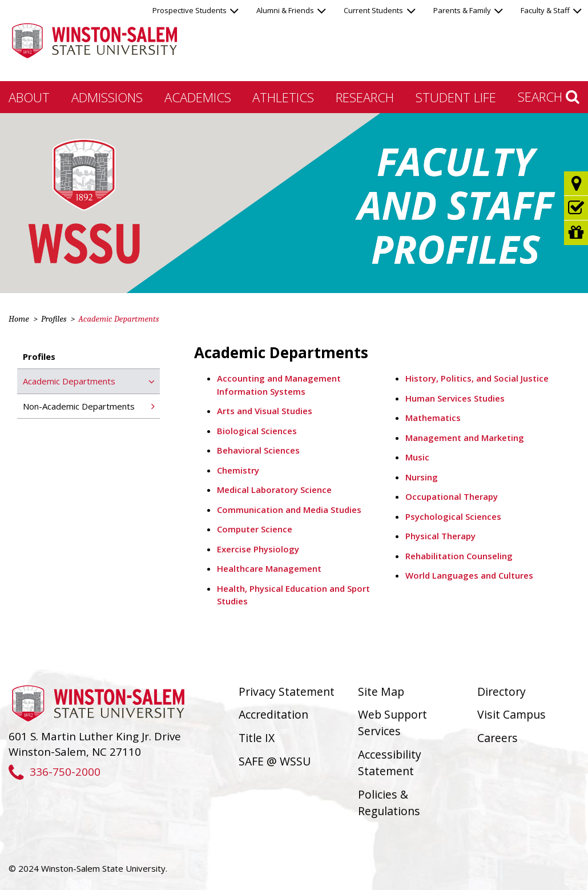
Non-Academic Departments (79, 406)
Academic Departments (69, 381)
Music (417, 457)
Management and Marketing (465, 438)
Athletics (283, 97)
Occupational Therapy (452, 496)
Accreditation (273, 714)
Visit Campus (512, 714)
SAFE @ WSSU (275, 761)
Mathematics (433, 418)
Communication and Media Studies (289, 510)
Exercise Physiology (258, 549)
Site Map (381, 691)
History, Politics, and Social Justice (477, 378)
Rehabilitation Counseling (459, 556)
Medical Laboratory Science (274, 490)
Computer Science (255, 529)
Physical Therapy (440, 536)
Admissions (107, 97)
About (29, 97)
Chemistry (238, 470)
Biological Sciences (257, 431)
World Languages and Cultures (469, 575)
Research (365, 97)
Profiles (54, 319)
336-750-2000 (55, 771)
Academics (198, 97)
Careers (498, 738)
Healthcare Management (269, 568)
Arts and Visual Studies (265, 411)
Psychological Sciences (453, 516)
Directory (502, 691)
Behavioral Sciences (258, 450)
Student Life (456, 97)
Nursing (422, 477)
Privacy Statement (287, 691)
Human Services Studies (455, 398)
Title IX (257, 738)
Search (549, 97)
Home (19, 319)
